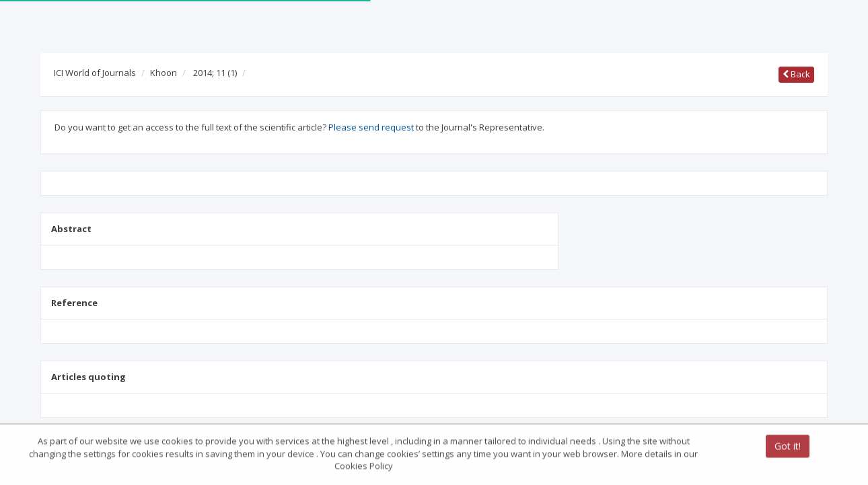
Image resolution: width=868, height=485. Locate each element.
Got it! (788, 447)
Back (796, 74)
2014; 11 (215, 73)
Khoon (164, 73)
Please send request (371, 127)
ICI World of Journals (95, 73)
